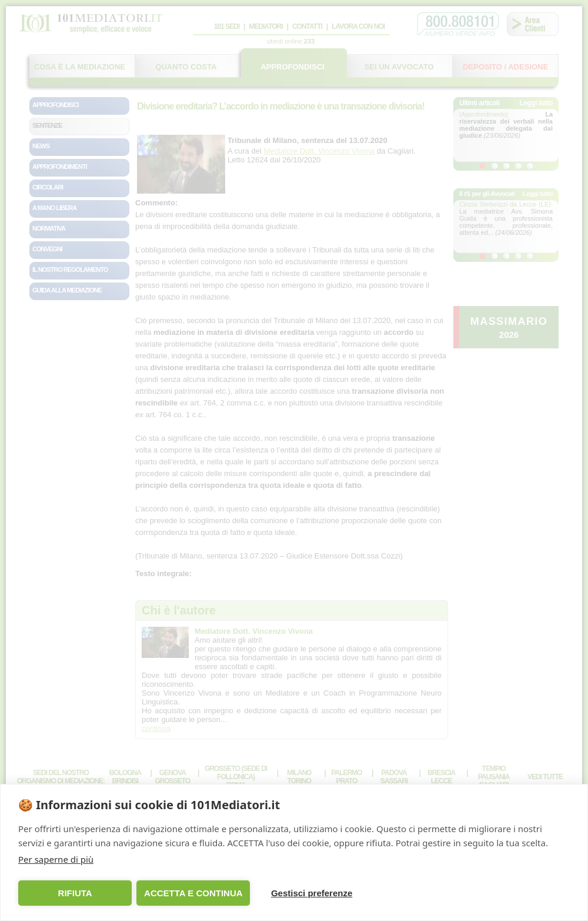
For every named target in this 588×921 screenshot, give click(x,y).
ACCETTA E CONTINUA (186, 893)
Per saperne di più (56, 859)
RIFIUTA (72, 893)
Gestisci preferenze (299, 893)
